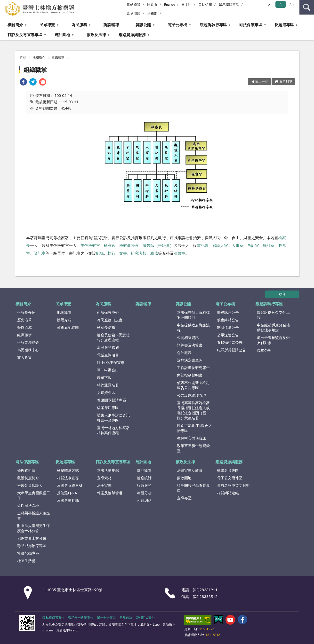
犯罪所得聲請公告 (232, 350)
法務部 (152, 13)
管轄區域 (24, 327)
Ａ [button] (281, 4)
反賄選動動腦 (68, 500)
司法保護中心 (108, 312)
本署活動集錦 (108, 470)
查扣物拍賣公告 (230, 342)
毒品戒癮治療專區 (32, 546)
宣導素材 (104, 478)
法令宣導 (104, 485)
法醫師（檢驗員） (158, 245)
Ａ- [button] (270, 4)
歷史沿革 (24, 320)
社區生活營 (26, 561)
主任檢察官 (90, 245)
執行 (112, 253)
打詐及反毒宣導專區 (25, 35)
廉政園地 (184, 478)
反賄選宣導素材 (70, 485)
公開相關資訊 (188, 338)
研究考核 (139, 253)
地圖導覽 (64, 312)
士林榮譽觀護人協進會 (34, 515)
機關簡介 (15, 25)
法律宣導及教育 (190, 470)
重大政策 (24, 357)
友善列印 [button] (286, 81)
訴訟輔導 (111, 25)
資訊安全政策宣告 (81, 618)
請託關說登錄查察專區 (193, 488)
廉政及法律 (96, 35)
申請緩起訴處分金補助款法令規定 (273, 327)
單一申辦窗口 (108, 370)
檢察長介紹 (26, 312)
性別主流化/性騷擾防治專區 (194, 428)
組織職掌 (58, 57)
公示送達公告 (228, 335)
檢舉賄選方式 (68, 470)
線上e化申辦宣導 (111, 362)
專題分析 (144, 493)
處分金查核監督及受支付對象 (273, 340)
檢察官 (110, 245)
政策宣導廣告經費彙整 (193, 448)
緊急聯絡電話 (229, 4)
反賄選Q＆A (67, 493)
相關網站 (144, 500)
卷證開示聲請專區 (112, 400)
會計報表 (184, 353)
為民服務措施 (108, 347)
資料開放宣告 (145, 618)
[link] (23, 82)
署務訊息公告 (228, 312)
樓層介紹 (64, 320)
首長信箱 (205, 4)
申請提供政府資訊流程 (193, 327)
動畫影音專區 (228, 470)
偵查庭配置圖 (68, 327)
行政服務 (144, 485)
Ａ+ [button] (291, 4)
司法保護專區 (251, 25)
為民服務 (79, 25)
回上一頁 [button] (262, 81)
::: (4, 4)
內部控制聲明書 (190, 375)
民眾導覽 (47, 25)
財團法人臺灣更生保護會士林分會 (34, 528)
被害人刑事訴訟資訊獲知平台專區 (113, 418)
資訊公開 (143, 25)
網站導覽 (134, 4)
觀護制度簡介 (28, 478)
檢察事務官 (129, 245)
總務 (154, 253)
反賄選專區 (284, 25)
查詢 (307, 7)
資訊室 (40, 253)
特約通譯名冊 (108, 385)
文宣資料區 (106, 393)
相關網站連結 (228, 493)
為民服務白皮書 (110, 320)
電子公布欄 (177, 25)
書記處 (203, 245)
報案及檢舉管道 (110, 493)
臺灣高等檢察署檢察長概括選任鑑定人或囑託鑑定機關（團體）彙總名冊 (193, 410)
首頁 (23, 57)
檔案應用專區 (108, 408)
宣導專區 (184, 498)
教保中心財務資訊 (192, 438)
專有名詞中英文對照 (233, 485)
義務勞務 (264, 350)
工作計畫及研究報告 (193, 368)
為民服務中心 (28, 350)
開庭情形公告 (228, 327)
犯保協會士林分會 (32, 538)
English (169, 4)
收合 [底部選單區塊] (282, 294)
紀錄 (100, 253)
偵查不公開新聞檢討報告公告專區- (193, 385)
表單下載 (104, 377)
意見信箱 (126, 618)
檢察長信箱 (106, 327)
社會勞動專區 (28, 553)
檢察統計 (144, 478)
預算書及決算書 (190, 345)
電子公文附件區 (230, 478)
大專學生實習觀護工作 (34, 495)
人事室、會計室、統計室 (253, 245)
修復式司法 (26, 470)
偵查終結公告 (228, 320)
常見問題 (134, 13)
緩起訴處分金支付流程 (273, 315)
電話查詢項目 (108, 355)
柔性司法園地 (28, 505)
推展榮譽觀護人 (30, 485)
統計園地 (62, 35)
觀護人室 (220, 245)
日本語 (186, 4)
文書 (123, 253)
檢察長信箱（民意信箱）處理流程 (113, 337)
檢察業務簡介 (28, 342)
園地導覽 (144, 470)
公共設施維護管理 (192, 395)
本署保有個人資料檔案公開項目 (193, 315)
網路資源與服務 (132, 35)
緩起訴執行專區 (213, 25)
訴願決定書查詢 (190, 360)
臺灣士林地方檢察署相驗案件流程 (113, 430)
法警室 (179, 253)
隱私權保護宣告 (53, 618)
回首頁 (152, 4)
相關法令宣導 (68, 478)
